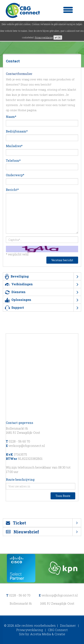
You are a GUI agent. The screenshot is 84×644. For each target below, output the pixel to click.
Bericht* (12, 190)
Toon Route (63, 496)
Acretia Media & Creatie (48, 634)
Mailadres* (14, 146)
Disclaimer (68, 625)
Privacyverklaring (44, 37)
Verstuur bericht (62, 260)
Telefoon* (13, 161)
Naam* (11, 117)
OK (58, 37)
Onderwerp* (15, 175)
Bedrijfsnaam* (17, 131)
